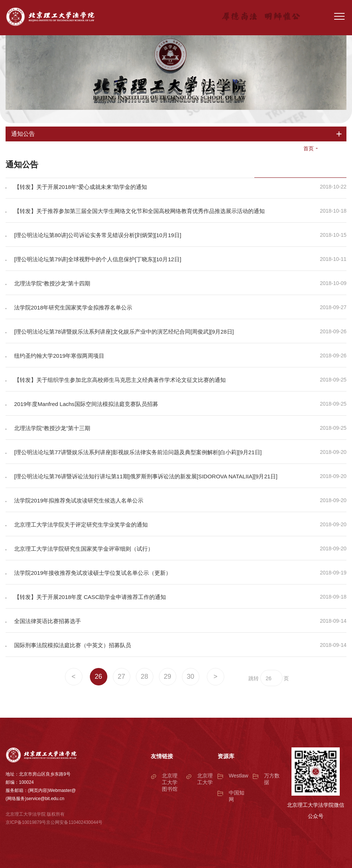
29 (167, 677)
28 (144, 677)
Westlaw (239, 776)
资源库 (226, 756)
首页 (309, 148)
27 (121, 677)
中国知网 (237, 796)
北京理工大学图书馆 (170, 782)
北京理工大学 (205, 779)
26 (98, 677)
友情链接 (162, 756)
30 (190, 677)
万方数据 (272, 779)
